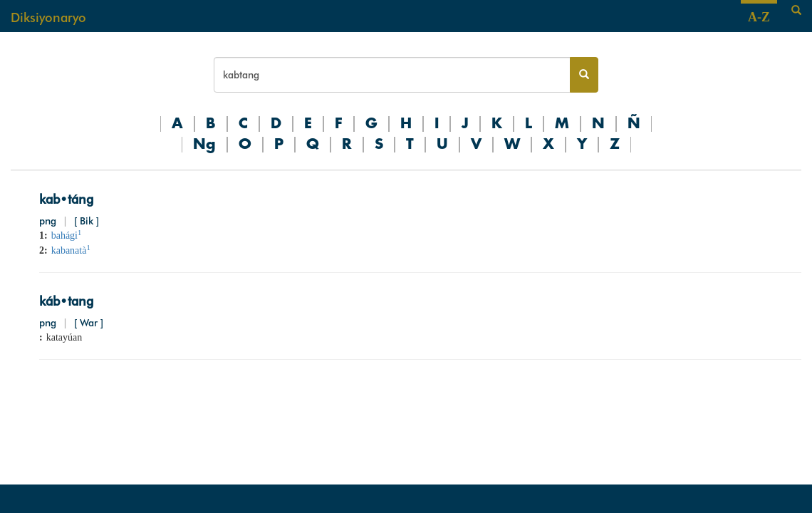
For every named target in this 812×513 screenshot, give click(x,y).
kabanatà (71, 250)
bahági (67, 235)
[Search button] (584, 75)
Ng (204, 145)
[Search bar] (392, 75)
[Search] (796, 11)
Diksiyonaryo (48, 17)
